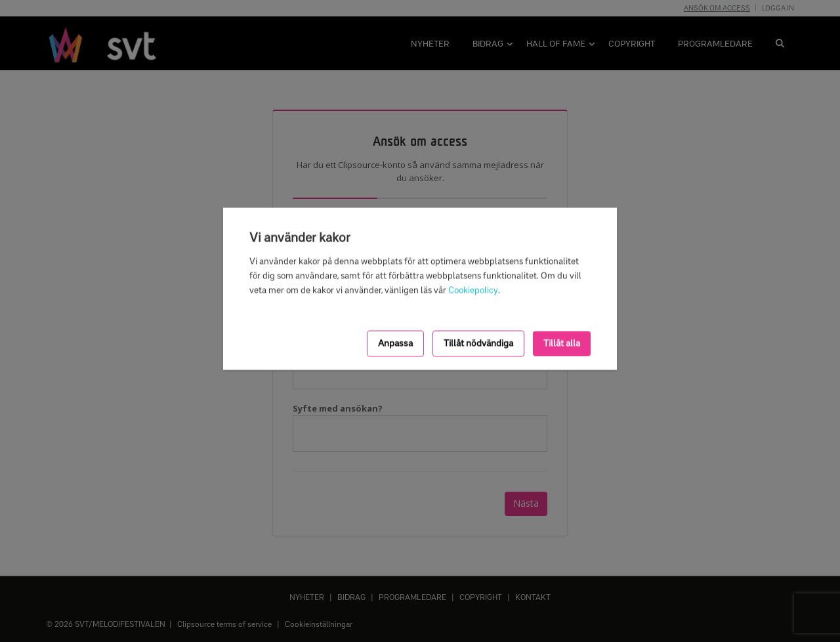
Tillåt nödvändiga (478, 343)
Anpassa (395, 343)
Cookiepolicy (473, 290)
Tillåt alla (562, 343)
